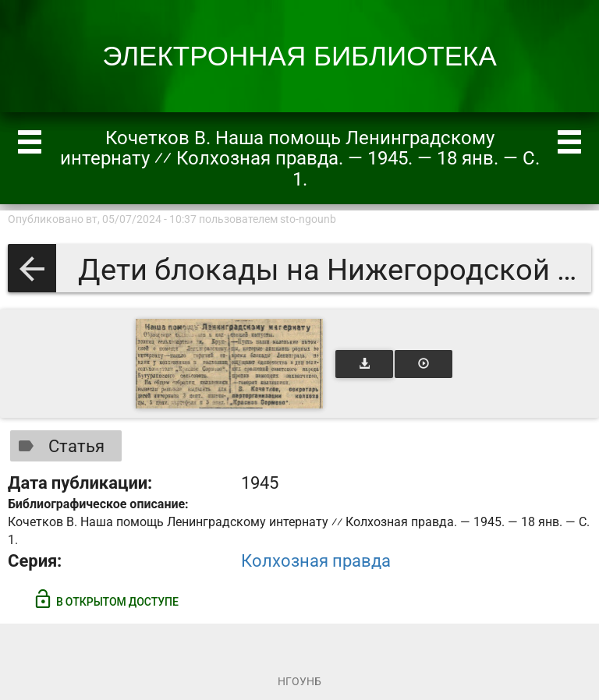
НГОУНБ (299, 681)
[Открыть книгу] (229, 364)
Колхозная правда (316, 561)
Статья (58, 446)
